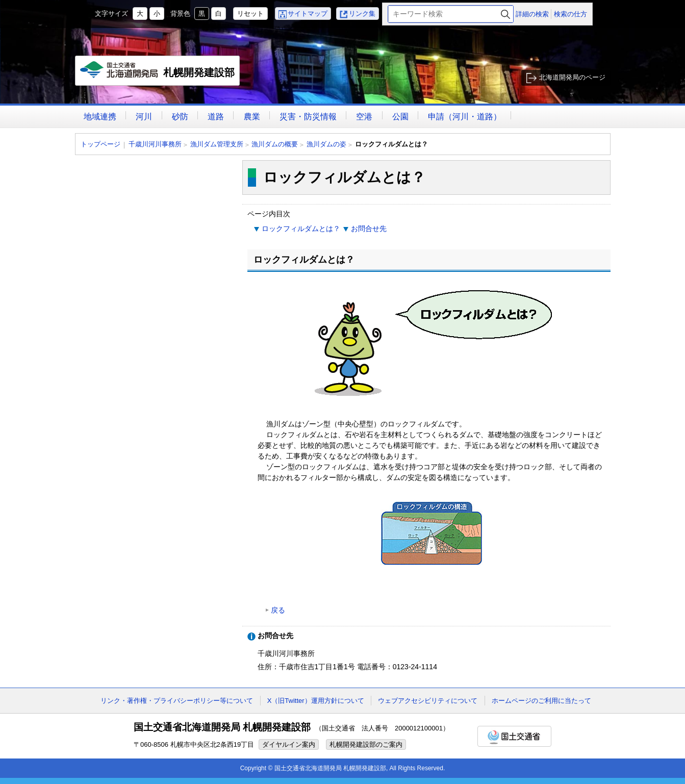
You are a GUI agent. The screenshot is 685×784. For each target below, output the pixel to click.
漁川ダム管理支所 (217, 144)
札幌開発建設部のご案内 (366, 744)
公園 (400, 117)
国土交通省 (514, 736)
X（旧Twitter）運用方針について (316, 701)
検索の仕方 (570, 14)
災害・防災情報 (308, 117)
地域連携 (100, 117)
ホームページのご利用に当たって (541, 701)
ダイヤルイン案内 (289, 744)
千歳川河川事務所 (155, 144)
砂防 (180, 117)
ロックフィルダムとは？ (301, 229)
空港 (364, 117)
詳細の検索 (532, 14)
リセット (250, 14)
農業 (252, 117)
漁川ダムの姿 (326, 144)
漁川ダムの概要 (275, 144)
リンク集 (362, 14)
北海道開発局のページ (572, 77)
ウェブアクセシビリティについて (428, 701)
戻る (278, 610)
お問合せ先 (369, 229)
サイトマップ (308, 14)
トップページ (100, 144)
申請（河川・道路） (465, 117)
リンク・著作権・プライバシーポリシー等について (177, 701)
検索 (505, 14)
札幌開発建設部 (158, 73)
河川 (144, 117)
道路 (216, 117)
